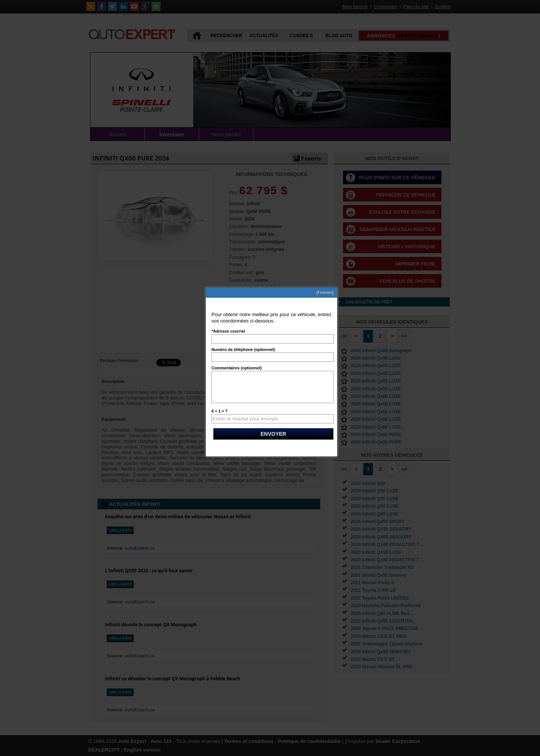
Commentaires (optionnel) (237, 368)
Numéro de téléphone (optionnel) (243, 349)
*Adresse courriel (228, 331)
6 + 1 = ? (220, 411)
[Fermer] (325, 293)
